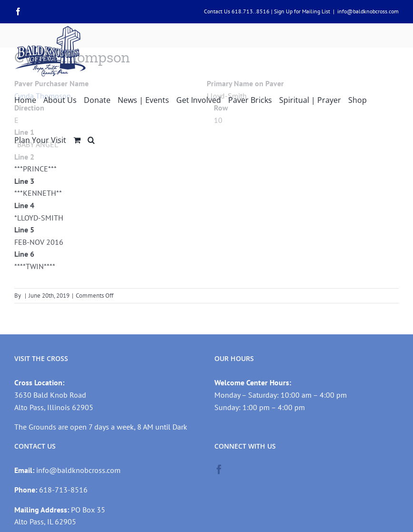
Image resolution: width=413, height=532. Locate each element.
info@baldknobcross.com (368, 11)
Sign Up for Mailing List (302, 11)
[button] (91, 139)
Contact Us (217, 11)
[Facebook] (219, 470)
